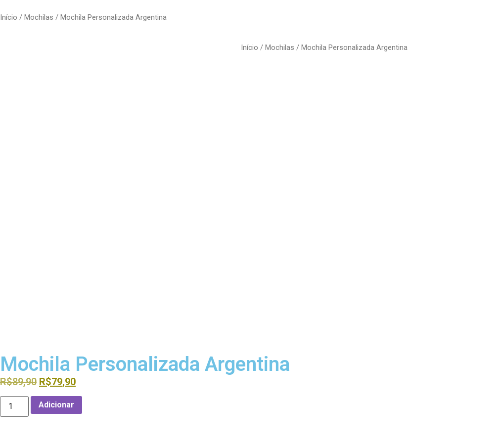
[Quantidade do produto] (14, 406)
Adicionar (56, 405)
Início (9, 17)
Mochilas (39, 17)
